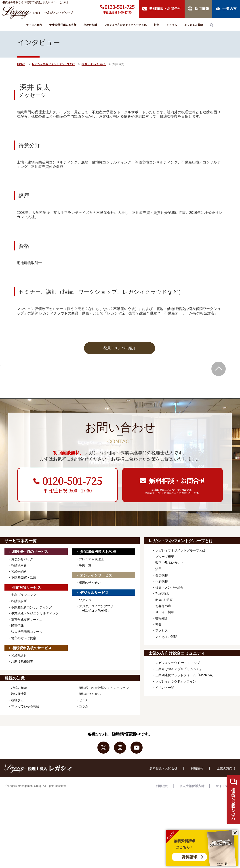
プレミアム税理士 (91, 632)
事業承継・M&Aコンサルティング (35, 687)
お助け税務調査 (22, 735)
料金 (156, 25)
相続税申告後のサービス (32, 721)
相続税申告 (19, 639)
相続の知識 (90, 25)
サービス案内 (34, 25)
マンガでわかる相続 (25, 780)
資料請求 (189, 857)
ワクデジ (85, 673)
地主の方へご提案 (24, 711)
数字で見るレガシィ (169, 636)
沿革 (158, 642)
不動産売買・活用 (24, 651)
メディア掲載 (165, 685)
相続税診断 (19, 674)
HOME (21, 64)
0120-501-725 (120, 7)
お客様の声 (163, 679)
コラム (84, 780)
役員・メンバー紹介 (94, 64)
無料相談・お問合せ (163, 842)
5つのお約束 (164, 673)
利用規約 (162, 859)
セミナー (85, 773)
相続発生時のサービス (30, 625)
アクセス (172, 25)
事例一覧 (85, 639)
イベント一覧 (165, 761)
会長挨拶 (162, 649)
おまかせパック (22, 632)
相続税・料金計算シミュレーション (104, 761)
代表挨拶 (162, 655)
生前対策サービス (27, 661)
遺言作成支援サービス (27, 693)
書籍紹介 (162, 692)
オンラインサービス (96, 649)
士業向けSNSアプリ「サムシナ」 (179, 742)
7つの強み (162, 667)
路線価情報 (19, 767)
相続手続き (19, 645)
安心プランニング (24, 668)
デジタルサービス (94, 666)
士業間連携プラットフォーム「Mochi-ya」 (185, 748)
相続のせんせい (90, 656)
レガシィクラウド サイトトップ (178, 736)
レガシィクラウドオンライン (176, 755)
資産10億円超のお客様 (63, 25)
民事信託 (17, 699)
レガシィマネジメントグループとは (125, 25)
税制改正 (17, 773)
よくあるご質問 (194, 25)
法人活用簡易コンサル (27, 705)
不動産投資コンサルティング (32, 681)
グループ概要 (165, 630)
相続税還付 (19, 729)
